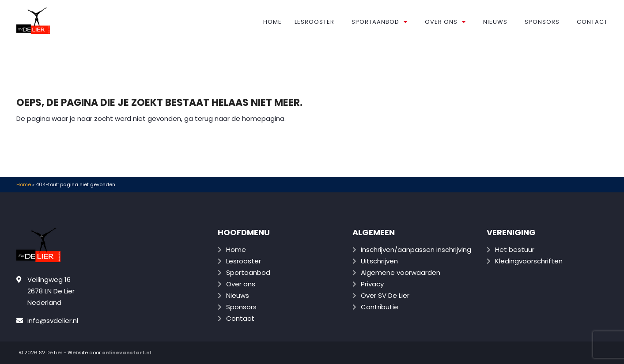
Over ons (445, 22)
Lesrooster (314, 22)
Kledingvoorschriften (529, 261)
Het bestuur (515, 250)
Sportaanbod (380, 22)
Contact (592, 22)
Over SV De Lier (385, 295)
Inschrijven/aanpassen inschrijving (416, 250)
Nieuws (495, 22)
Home (272, 22)
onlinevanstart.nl (127, 353)
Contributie (380, 307)
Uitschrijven (379, 261)
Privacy (372, 284)
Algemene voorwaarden (401, 272)
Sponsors (542, 22)
